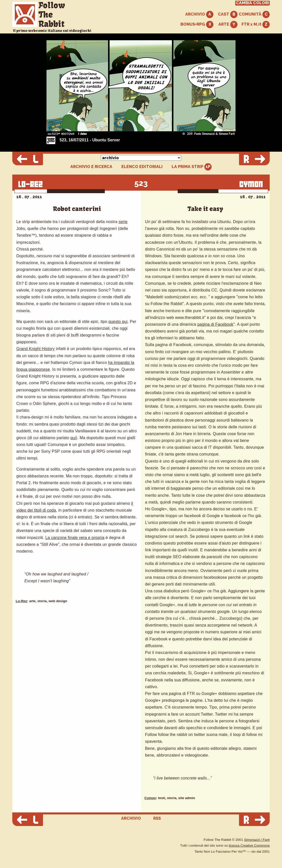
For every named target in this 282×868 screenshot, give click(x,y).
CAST (228, 14)
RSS (157, 818)
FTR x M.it (256, 25)
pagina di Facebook (215, 324)
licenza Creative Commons (249, 845)
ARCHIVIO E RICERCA (91, 167)
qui (73, 438)
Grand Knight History (36, 349)
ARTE (228, 25)
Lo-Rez (21, 601)
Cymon (150, 798)
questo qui (118, 322)
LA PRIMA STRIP (192, 167)
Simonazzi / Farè (257, 840)
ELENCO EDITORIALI (142, 167)
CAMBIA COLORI (252, 3)
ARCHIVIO (199, 14)
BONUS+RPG (197, 25)
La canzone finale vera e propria (75, 538)
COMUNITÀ (254, 14)
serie (123, 222)
